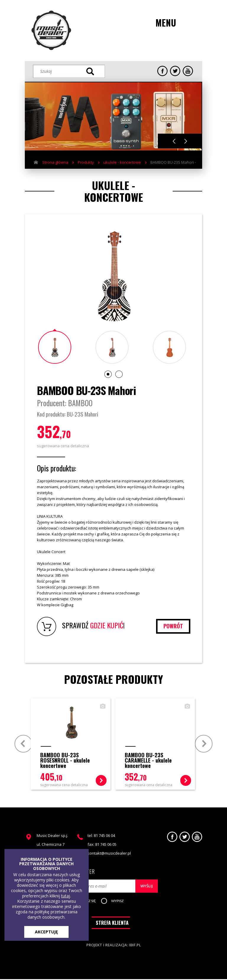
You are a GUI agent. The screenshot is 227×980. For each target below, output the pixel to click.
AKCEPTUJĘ (46, 932)
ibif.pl (135, 946)
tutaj (66, 896)
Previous (174, 141)
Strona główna (55, 162)
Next (186, 141)
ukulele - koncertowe (122, 162)
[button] (119, 901)
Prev (23, 743)
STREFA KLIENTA (112, 924)
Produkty (86, 162)
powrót (173, 626)
